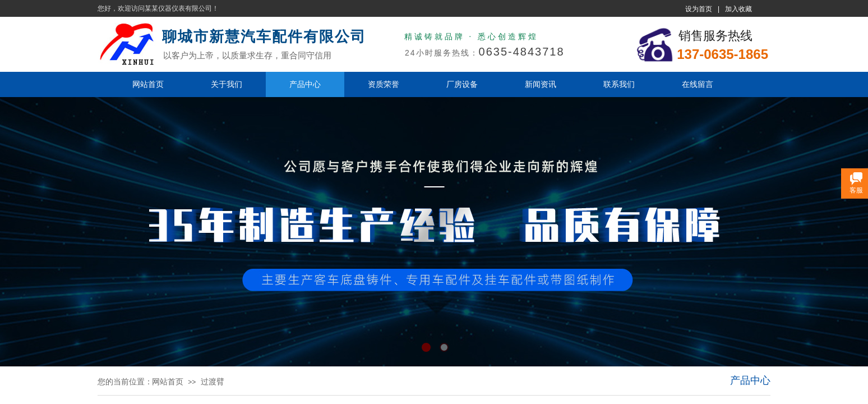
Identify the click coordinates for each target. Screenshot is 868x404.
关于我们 (227, 84)
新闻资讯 (541, 84)
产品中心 (305, 84)
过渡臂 (213, 382)
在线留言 (698, 84)
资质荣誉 (384, 84)
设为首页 (699, 9)
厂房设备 (462, 84)
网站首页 (148, 84)
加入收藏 (738, 9)
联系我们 (619, 84)
